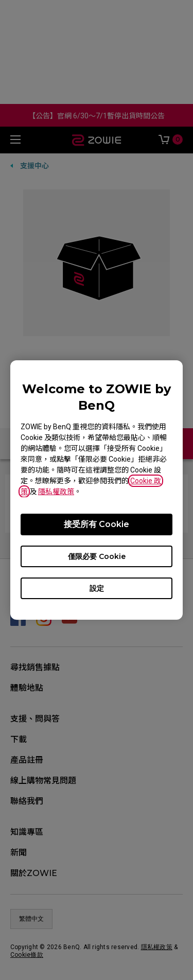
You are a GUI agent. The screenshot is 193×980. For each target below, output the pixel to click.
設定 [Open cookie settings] (97, 588)
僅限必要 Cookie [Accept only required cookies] (97, 556)
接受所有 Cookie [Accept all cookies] (97, 524)
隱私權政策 (56, 492)
